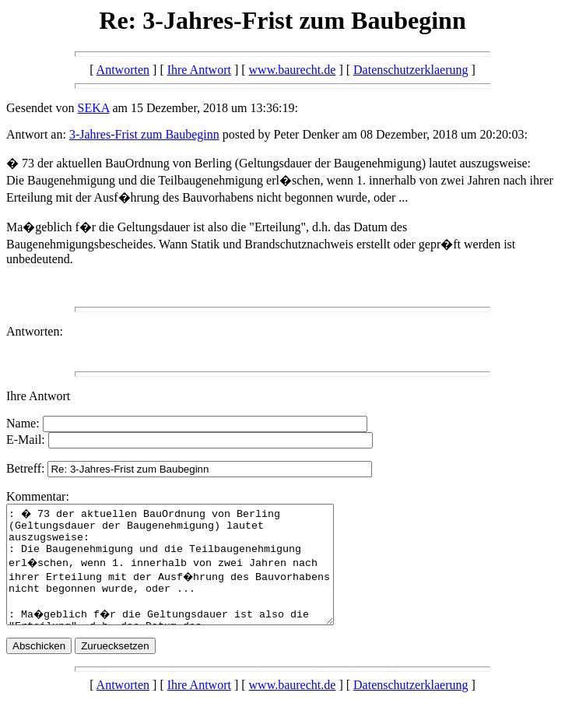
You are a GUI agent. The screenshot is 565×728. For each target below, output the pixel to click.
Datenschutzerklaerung (411, 70)
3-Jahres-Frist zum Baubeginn (144, 134)
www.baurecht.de (293, 70)
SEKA (94, 108)
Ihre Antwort (199, 70)
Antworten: (35, 331)
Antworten (123, 70)
